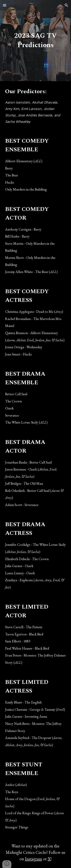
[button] (5, 5)
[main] (36, 40)
